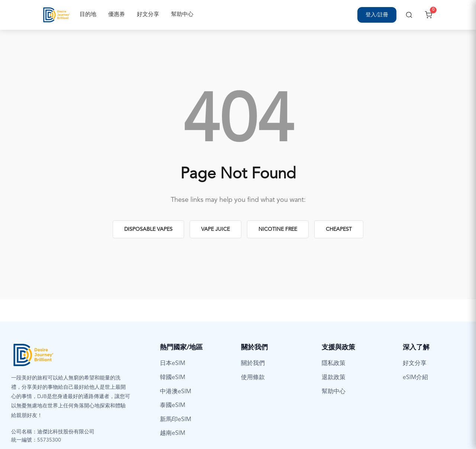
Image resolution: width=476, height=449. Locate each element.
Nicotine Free (278, 229)
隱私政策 (334, 364)
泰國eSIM (173, 406)
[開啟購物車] (428, 15)
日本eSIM (173, 364)
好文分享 (148, 15)
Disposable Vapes (148, 229)
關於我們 (253, 364)
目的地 (88, 15)
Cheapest (339, 229)
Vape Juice (216, 229)
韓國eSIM (173, 378)
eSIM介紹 (415, 378)
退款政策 (334, 378)
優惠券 (117, 15)
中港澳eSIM (176, 392)
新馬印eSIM (176, 420)
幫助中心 (182, 15)
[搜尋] (409, 15)
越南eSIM (173, 433)
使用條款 (253, 378)
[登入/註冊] (377, 15)
